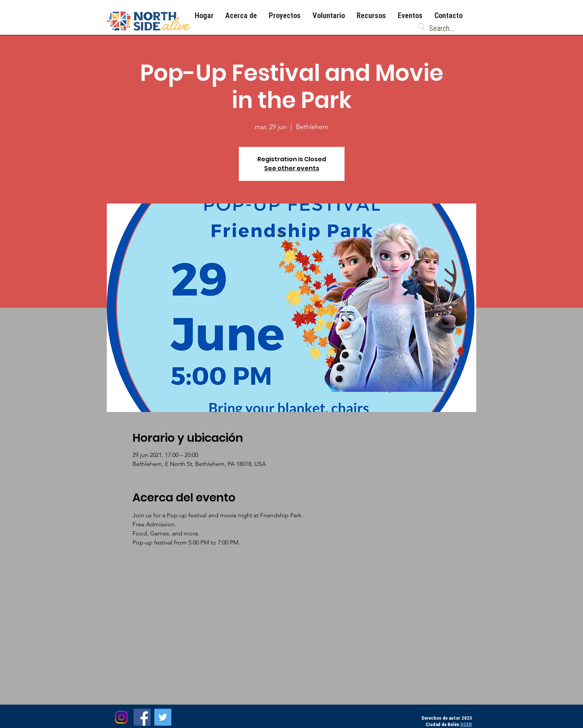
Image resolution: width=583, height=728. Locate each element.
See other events (292, 168)
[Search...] (443, 28)
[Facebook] (142, 717)
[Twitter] (163, 717)
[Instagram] (121, 717)
